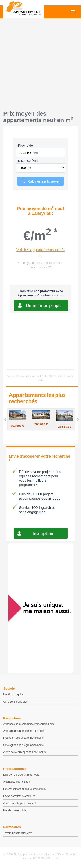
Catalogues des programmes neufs (23, 745)
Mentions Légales (13, 695)
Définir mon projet (43, 305)
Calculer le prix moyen (44, 181)
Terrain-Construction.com (18, 833)
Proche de (25, 145)
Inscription (43, 533)
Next (78, 419)
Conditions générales (15, 702)
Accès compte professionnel (19, 803)
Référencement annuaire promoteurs (24, 789)
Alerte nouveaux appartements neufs (24, 752)
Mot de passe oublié (15, 810)
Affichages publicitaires (17, 782)
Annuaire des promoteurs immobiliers (25, 731)
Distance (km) (28, 161)
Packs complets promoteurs (19, 796)
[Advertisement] (40, 63)
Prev (6, 419)
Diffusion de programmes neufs (21, 775)
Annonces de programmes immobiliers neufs (29, 724)
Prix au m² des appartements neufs (23, 738)
